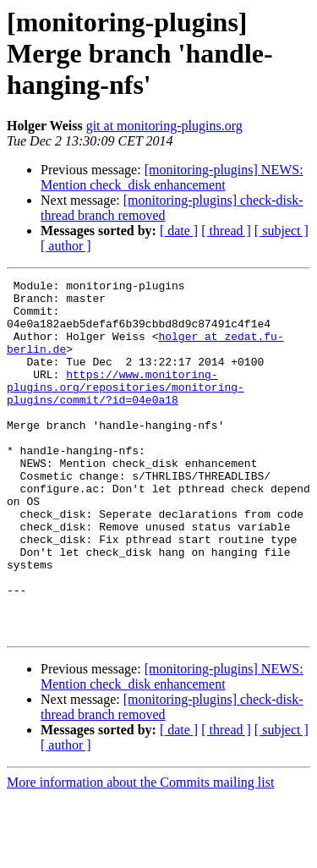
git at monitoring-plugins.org (164, 126)
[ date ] (179, 231)
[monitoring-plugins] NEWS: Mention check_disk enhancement (172, 177)
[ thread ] (226, 231)
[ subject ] (281, 231)
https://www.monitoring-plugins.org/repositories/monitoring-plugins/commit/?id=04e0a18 (126, 409)
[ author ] (66, 246)
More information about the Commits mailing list (140, 853)
